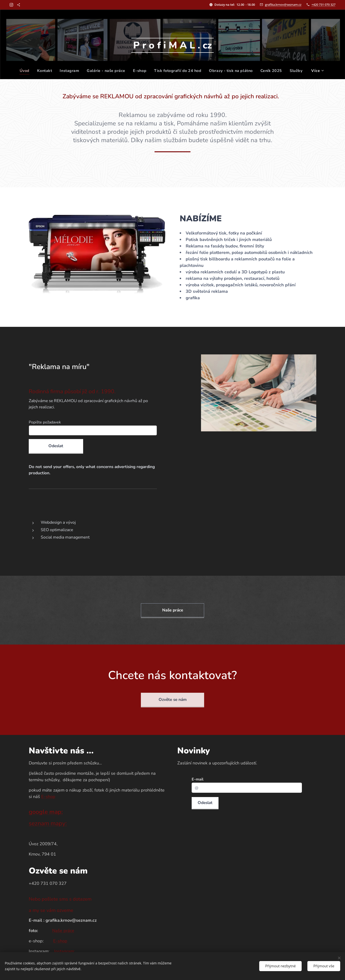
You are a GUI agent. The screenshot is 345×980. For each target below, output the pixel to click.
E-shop (48, 797)
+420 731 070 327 (323, 5)
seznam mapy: (48, 823)
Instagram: (64, 951)
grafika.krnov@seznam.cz (283, 5)
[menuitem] (23, 71)
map (55, 812)
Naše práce (63, 931)
